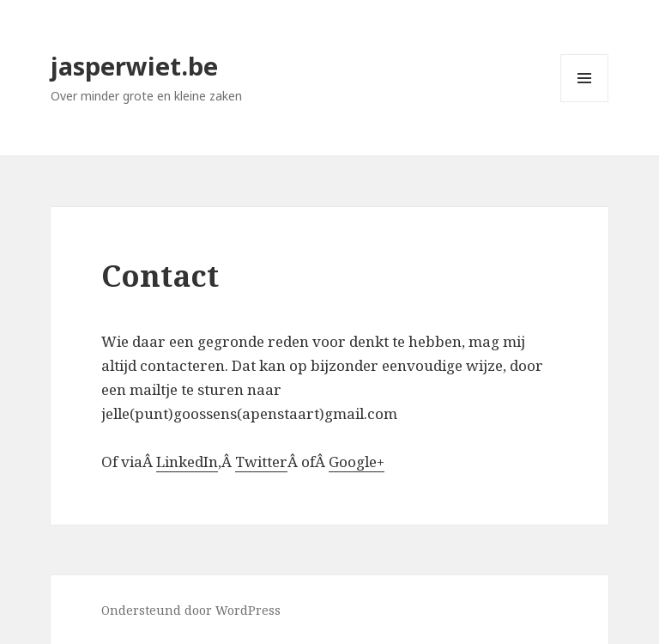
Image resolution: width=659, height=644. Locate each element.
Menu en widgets (585, 102)
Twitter (261, 462)
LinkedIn (187, 462)
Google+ (357, 462)
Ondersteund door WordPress (191, 610)
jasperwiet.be (134, 66)
